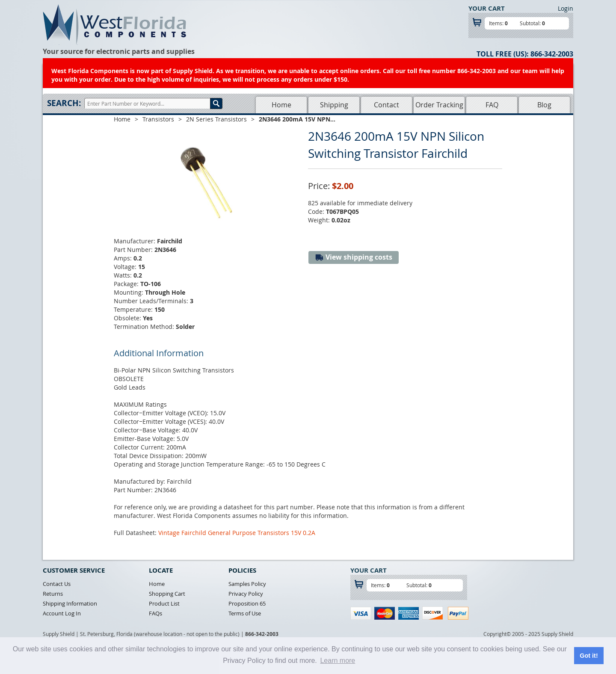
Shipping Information (70, 603)
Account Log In (62, 613)
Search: (64, 103)
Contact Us (57, 584)
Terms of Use (245, 613)
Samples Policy (247, 584)
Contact (386, 105)
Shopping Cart (167, 594)
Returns (53, 594)
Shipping (334, 105)
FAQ (492, 105)
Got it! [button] (589, 656)
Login (566, 8)
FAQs (155, 613)
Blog (544, 105)
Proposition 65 (247, 603)
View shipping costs (354, 257)
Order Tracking (439, 105)
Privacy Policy (246, 594)
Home (281, 105)
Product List (164, 603)
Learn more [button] (338, 661)
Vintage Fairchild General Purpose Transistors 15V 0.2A (237, 533)
